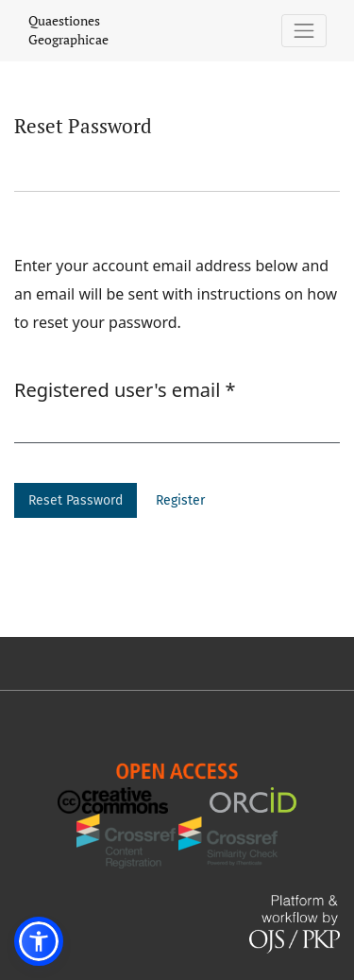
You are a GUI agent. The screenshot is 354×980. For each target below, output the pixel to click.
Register (180, 500)
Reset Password (76, 500)
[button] (39, 941)
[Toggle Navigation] (304, 31)
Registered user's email (125, 389)
